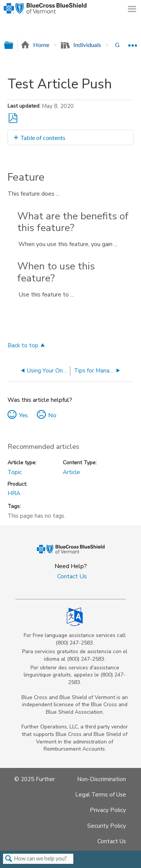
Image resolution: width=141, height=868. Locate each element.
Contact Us (72, 576)
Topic (15, 472)
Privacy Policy (108, 810)
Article (71, 472)
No (52, 415)
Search (9, 859)
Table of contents (43, 138)
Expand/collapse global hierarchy (14, 45)
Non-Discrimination (102, 779)
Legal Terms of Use (101, 795)
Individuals (82, 45)
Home (36, 45)
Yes (23, 415)
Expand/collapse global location (132, 43)
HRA (14, 493)
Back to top (23, 345)
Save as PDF (13, 118)
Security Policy (107, 826)
